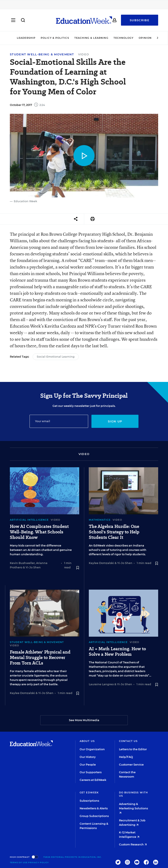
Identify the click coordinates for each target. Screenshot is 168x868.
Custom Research (133, 844)
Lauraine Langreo (101, 684)
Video (84, 54)
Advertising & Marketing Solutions (133, 808)
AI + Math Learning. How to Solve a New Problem (117, 652)
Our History (88, 757)
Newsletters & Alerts (94, 808)
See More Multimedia (84, 720)
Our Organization (92, 749)
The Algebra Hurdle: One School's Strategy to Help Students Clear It (114, 532)
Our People (88, 765)
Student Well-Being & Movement (42, 54)
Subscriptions (89, 801)
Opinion (145, 38)
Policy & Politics (55, 38)
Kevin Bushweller (22, 563)
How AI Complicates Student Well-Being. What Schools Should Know (39, 532)
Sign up (115, 421)
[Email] (59, 421)
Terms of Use (19, 862)
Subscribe (140, 20)
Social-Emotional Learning (56, 357)
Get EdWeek (89, 792)
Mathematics (100, 520)
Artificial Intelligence (29, 520)
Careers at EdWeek (93, 780)
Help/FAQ (126, 757)
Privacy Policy (39, 862)
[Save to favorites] (78, 568)
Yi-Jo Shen (33, 567)
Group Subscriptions (94, 816)
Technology (123, 38)
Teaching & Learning (91, 38)
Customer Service (131, 765)
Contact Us (128, 741)
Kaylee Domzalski (101, 563)
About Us (87, 741)
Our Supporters (91, 772)
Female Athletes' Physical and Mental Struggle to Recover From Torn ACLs (40, 658)
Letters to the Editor (133, 749)
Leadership (26, 38)
